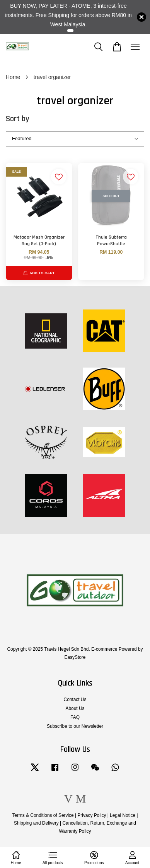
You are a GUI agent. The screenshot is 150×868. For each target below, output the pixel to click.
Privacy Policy (92, 815)
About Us (75, 708)
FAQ (75, 717)
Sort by (18, 119)
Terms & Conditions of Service (43, 815)
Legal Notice (123, 815)
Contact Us (75, 700)
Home (13, 77)
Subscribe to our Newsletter (75, 726)
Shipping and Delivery (36, 823)
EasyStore (75, 657)
